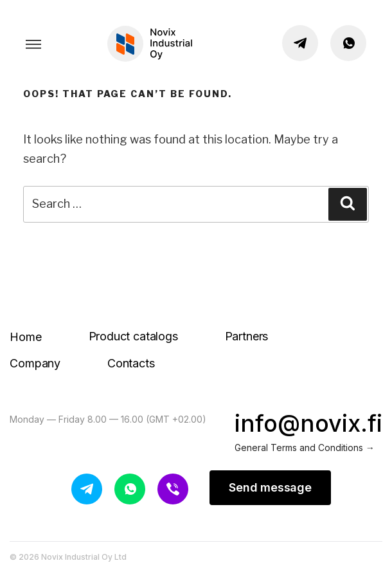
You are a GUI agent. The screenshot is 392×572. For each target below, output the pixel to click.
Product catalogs (133, 336)
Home (25, 337)
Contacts (131, 363)
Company (35, 363)
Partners (247, 336)
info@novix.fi (308, 423)
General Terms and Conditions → (305, 447)
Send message (270, 487)
